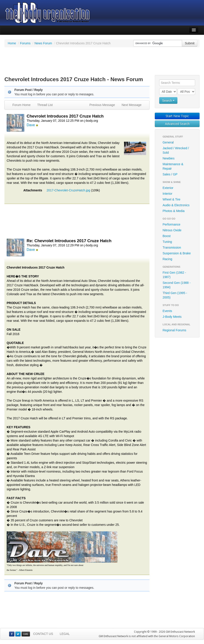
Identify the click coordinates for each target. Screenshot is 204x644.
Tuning (167, 242)
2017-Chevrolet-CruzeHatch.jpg (68, 190)
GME (26, 634)
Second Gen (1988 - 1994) (177, 285)
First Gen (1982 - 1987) (174, 275)
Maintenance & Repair (173, 166)
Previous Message (102, 105)
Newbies (169, 158)
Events (167, 311)
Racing (167, 259)
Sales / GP (170, 174)
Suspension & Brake (177, 253)
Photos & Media (174, 211)
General (168, 142)
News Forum (43, 43)
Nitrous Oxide (172, 230)
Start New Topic (177, 116)
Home (12, 43)
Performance (171, 224)
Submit (190, 43)
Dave (31, 125)
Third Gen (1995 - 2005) (175, 295)
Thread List (45, 105)
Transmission (172, 247)
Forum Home (22, 105)
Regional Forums (174, 330)
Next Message (131, 105)
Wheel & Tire (171, 199)
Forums (25, 43)
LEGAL (65, 634)
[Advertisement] (102, 62)
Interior (167, 194)
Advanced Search (177, 124)
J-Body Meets (172, 317)
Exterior (168, 188)
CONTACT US (43, 634)
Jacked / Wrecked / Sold (176, 150)
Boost (167, 236)
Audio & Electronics (176, 205)
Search (168, 100)
